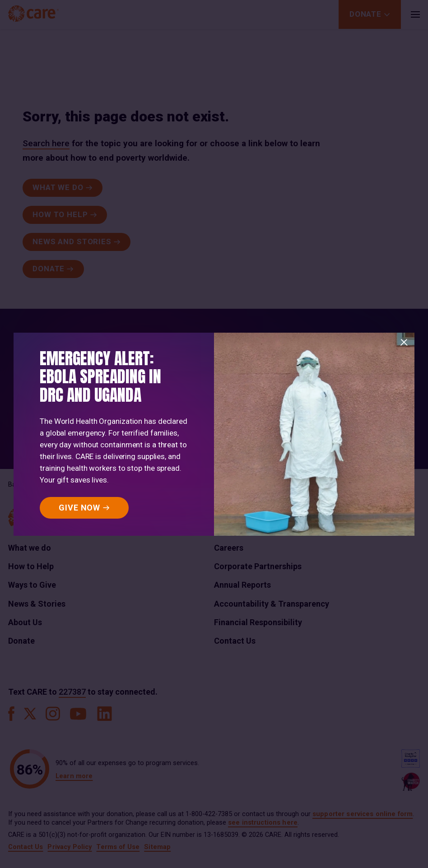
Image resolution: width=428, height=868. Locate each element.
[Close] (404, 343)
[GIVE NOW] (84, 508)
